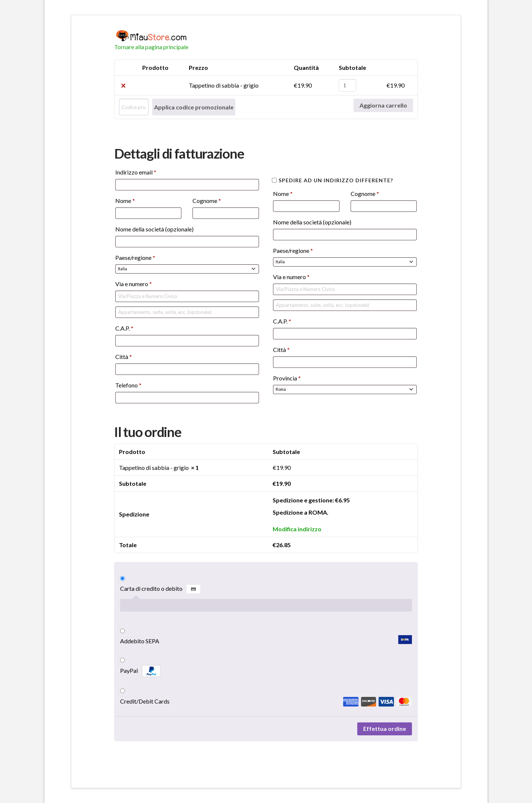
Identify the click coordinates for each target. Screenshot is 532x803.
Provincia (287, 378)
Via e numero (134, 284)
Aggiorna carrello (383, 105)
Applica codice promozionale (194, 107)
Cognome (207, 201)
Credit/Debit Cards (266, 701)
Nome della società (154, 229)
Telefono (128, 385)
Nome (125, 201)
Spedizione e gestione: (311, 500)
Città (124, 357)
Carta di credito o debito (160, 589)
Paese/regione (135, 257)
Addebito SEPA (266, 640)
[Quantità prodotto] (347, 85)
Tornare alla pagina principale (151, 47)
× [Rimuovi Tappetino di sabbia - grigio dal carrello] (123, 85)
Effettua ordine (385, 729)
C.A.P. (124, 328)
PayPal (140, 671)
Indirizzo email (136, 172)
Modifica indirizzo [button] (297, 529)
